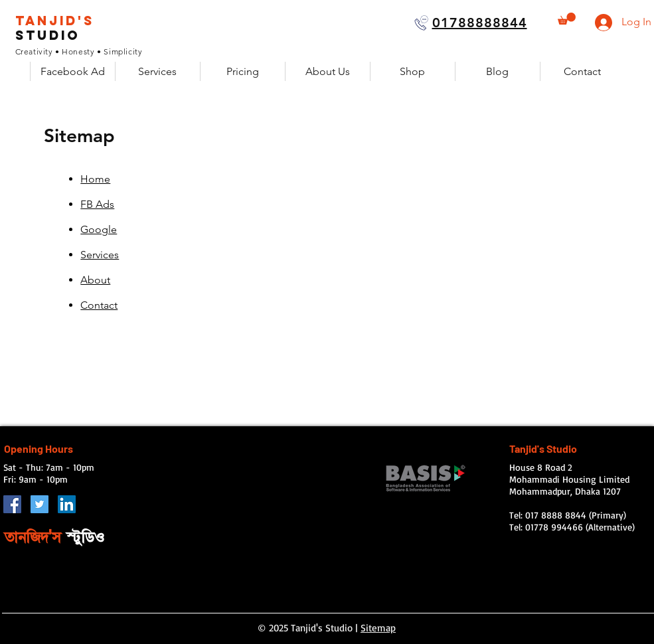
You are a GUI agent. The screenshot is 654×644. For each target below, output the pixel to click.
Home (95, 179)
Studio (47, 35)
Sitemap (378, 628)
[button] (567, 19)
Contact (99, 305)
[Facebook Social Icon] (12, 504)
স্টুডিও (85, 537)
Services (100, 255)
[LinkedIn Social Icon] (67, 504)
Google (99, 229)
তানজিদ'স (35, 537)
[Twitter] (40, 504)
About (95, 280)
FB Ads (97, 204)
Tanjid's (55, 21)
